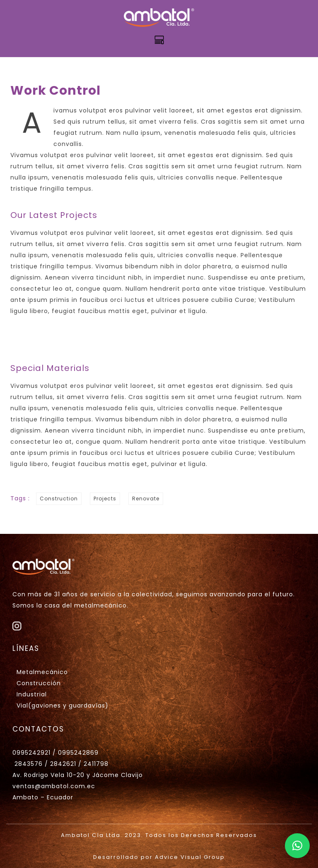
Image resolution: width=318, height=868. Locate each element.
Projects (105, 499)
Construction (59, 499)
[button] (297, 846)
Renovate (146, 499)
